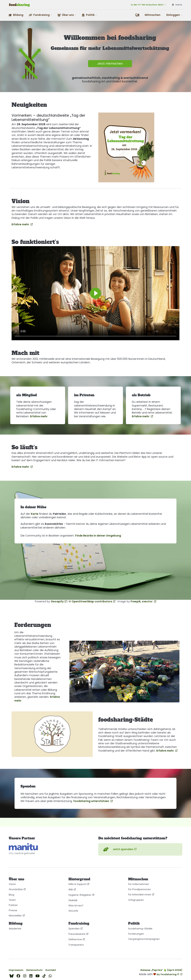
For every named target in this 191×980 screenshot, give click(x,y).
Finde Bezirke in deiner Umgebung (98, 536)
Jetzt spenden (118, 849)
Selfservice (75, 939)
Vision (12, 884)
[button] (41, 15)
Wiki (71, 889)
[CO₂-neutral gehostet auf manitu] (23, 847)
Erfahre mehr (21, 224)
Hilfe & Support (77, 884)
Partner (13, 905)
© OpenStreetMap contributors (91, 601)
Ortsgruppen (136, 900)
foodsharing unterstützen (91, 801)
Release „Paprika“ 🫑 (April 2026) (161, 970)
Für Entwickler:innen (140, 895)
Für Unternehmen (139, 884)
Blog (11, 895)
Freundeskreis (77, 934)
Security (73, 911)
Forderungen (136, 934)
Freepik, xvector (142, 601)
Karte (35, 514)
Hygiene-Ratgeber (80, 895)
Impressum (16, 970)
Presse (13, 910)
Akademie (15, 929)
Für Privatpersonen (140, 889)
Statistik (73, 900)
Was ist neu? (76, 905)
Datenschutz (34, 970)
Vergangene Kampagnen (144, 939)
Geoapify (57, 601)
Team (12, 900)
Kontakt (51, 970)
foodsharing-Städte (140, 929)
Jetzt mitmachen (110, 64)
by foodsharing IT (168, 974)
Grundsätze (16, 889)
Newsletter (15, 916)
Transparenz (76, 945)
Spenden (74, 929)
